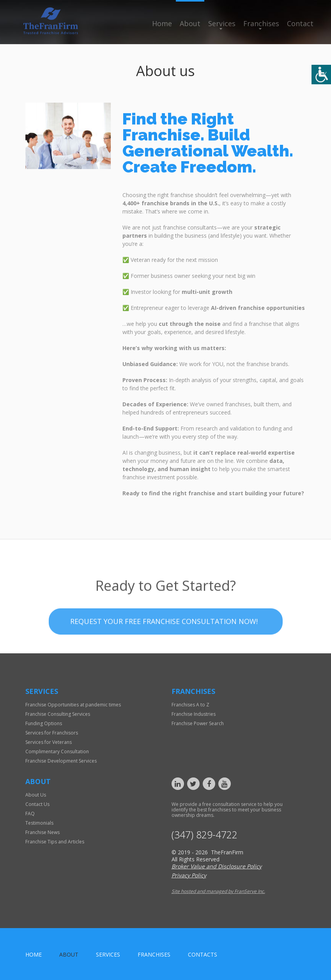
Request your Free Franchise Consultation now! (164, 640)
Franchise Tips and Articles (55, 842)
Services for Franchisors (52, 733)
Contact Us (37, 804)
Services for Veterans (49, 742)
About (190, 23)
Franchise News (42, 832)
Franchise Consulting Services (58, 714)
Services (222, 23)
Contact (300, 23)
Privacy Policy (189, 875)
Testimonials (39, 823)
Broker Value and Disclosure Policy (217, 866)
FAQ (30, 814)
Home (162, 23)
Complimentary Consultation (57, 751)
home (34, 954)
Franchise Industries (194, 714)
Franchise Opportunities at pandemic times (73, 705)
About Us (36, 795)
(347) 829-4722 (204, 835)
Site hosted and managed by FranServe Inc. (218, 891)
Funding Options (44, 723)
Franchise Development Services (61, 761)
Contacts (203, 954)
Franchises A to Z (190, 705)
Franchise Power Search (198, 723)
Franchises (261, 23)
